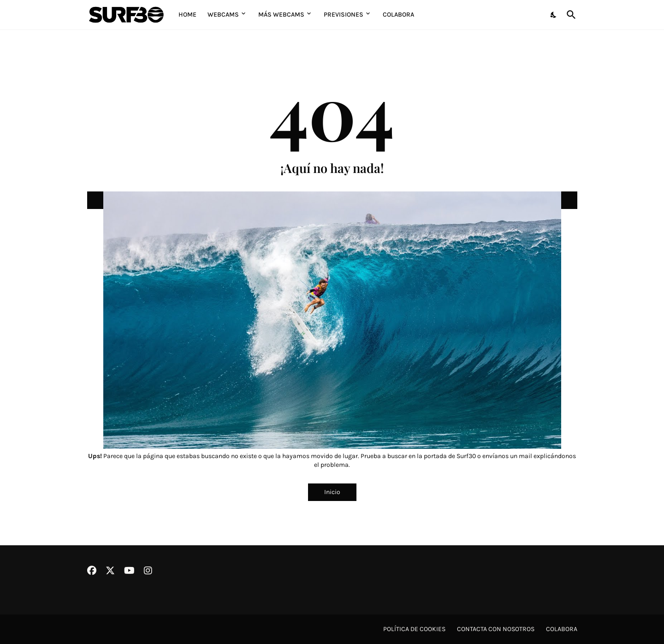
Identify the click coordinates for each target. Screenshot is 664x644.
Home (187, 15)
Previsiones (344, 15)
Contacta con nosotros (496, 629)
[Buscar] (569, 15)
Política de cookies (414, 629)
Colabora (398, 15)
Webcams (223, 15)
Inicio (332, 492)
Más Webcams (281, 15)
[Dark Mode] (554, 15)
